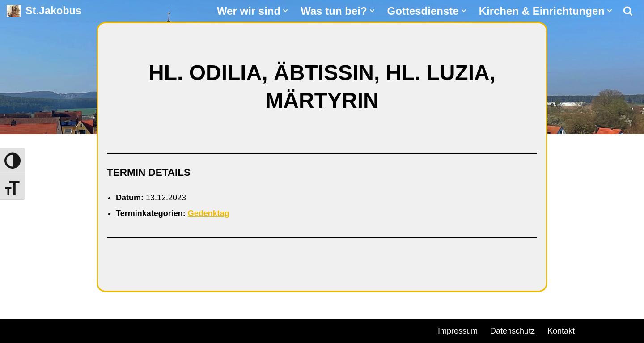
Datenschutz (513, 331)
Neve (16, 330)
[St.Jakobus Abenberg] (44, 11)
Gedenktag (209, 213)
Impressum (458, 331)
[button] (285, 11)
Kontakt (561, 331)
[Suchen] (628, 11)
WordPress (108, 330)
